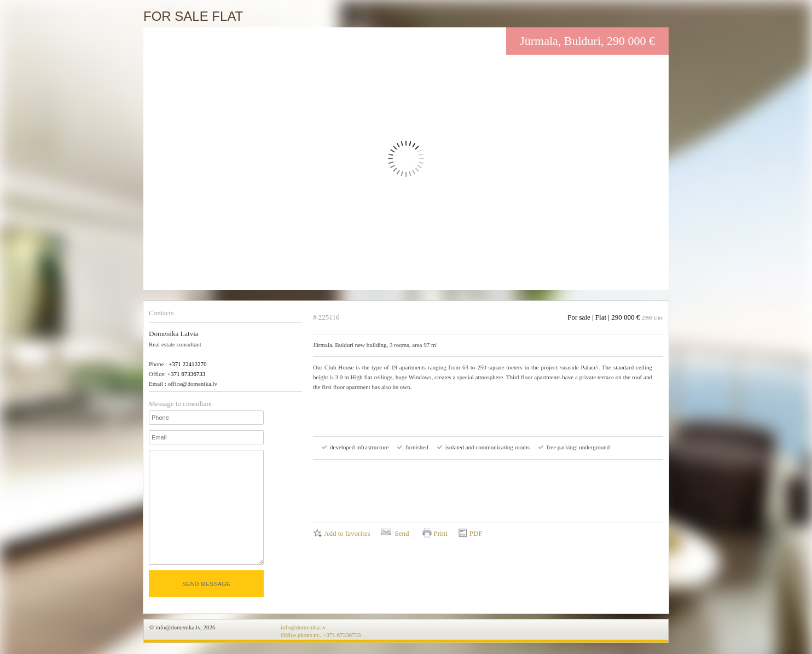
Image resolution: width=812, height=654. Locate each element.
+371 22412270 (187, 364)
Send (402, 533)
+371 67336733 (186, 374)
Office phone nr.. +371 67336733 (321, 635)
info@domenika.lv (303, 627)
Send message (206, 584)
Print (440, 533)
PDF (476, 533)
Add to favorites (347, 533)
